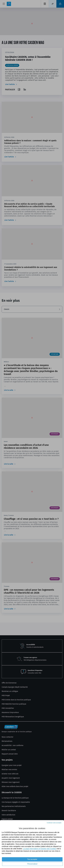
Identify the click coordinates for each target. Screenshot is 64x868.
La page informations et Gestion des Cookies (40, 849)
